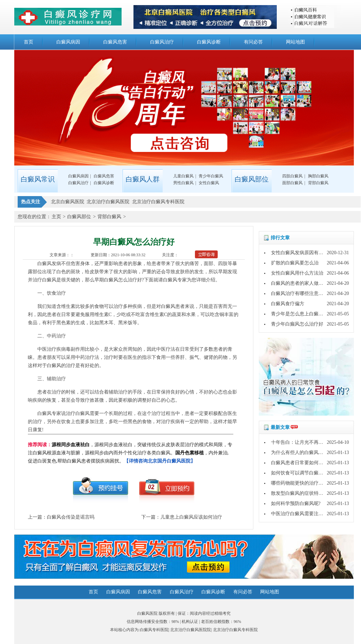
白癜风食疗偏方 (288, 304)
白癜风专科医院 (154, 630)
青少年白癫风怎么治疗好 (297, 324)
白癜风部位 (79, 217)
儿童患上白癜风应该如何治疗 (191, 517)
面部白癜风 (292, 183)
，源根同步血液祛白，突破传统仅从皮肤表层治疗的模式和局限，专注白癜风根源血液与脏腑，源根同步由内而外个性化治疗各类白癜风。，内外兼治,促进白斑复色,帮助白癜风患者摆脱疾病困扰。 (130, 453)
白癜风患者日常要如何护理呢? (303, 463)
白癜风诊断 (209, 42)
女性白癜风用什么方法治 (297, 273)
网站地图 (295, 42)
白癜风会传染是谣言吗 (71, 517)
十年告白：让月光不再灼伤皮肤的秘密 (311, 442)
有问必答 (253, 42)
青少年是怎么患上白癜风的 (300, 314)
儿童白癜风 (183, 176)
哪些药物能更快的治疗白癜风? (303, 483)
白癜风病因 (68, 42)
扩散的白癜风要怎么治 (295, 263)
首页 (29, 42)
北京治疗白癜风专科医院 (235, 630)
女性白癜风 (209, 183)
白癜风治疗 (162, 42)
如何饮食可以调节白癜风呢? (301, 473)
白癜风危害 (115, 42)
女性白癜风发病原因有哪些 (300, 253)
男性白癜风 (183, 183)
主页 (56, 217)
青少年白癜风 (211, 176)
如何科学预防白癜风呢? (296, 503)
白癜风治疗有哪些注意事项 (300, 293)
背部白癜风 (318, 183)
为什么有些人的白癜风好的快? (303, 452)
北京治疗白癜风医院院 (191, 630)
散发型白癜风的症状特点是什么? (305, 493)
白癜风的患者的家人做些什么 (302, 283)
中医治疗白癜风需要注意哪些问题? (308, 514)
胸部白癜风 (318, 176)
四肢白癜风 (292, 176)
